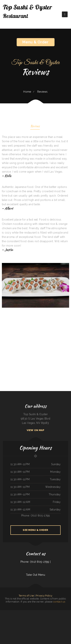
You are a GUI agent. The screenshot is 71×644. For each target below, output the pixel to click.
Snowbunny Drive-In (58, 616)
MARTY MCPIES (51, 621)
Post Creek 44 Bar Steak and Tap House (44, 616)
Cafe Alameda (69, 625)
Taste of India (62, 625)
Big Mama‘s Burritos (44, 612)
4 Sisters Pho (5, 621)
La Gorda (27, 612)
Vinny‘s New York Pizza (66, 621)
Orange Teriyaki (52, 625)
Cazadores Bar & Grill (38, 621)
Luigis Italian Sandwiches (53, 616)
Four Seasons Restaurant (32, 616)
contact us (59, 602)
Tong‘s (11, 625)
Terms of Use (26, 596)
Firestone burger (47, 621)
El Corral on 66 (43, 629)
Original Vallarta (60, 621)
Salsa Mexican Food (23, 612)
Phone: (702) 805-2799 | (35, 562)
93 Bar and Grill (37, 616)
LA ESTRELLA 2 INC (29, 621)
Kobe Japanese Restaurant (17, 612)
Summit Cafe (33, 621)
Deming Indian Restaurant (15, 625)
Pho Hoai (1, 612)
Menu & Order (35, 42)
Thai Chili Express (12, 612)
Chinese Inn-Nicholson (29, 629)
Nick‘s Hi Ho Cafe (36, 612)
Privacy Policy (44, 596)
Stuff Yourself (29, 625)
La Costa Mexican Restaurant (17, 616)
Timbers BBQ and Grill (44, 625)
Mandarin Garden (5, 616)
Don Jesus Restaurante (57, 625)
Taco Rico (48, 625)
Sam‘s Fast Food (53, 612)
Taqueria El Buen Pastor (10, 616)
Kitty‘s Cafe (20, 625)
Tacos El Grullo (43, 621)
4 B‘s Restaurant (34, 629)
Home (27, 92)
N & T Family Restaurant (6, 612)
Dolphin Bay (57, 612)
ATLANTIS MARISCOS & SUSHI (25, 616)
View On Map (36, 430)
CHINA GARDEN (38, 629)
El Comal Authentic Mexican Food (11, 621)
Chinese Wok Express (24, 625)
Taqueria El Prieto (49, 612)
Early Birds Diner (56, 621)
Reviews (35, 126)
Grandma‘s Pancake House (34, 625)
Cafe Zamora (39, 625)
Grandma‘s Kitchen (65, 612)
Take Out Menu (35, 575)
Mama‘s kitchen (61, 612)
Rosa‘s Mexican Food (24, 621)
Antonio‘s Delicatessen (64, 616)
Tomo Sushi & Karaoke (31, 612)
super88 (40, 612)
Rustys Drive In (7, 625)
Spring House (66, 625)
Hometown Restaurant (18, 621)
